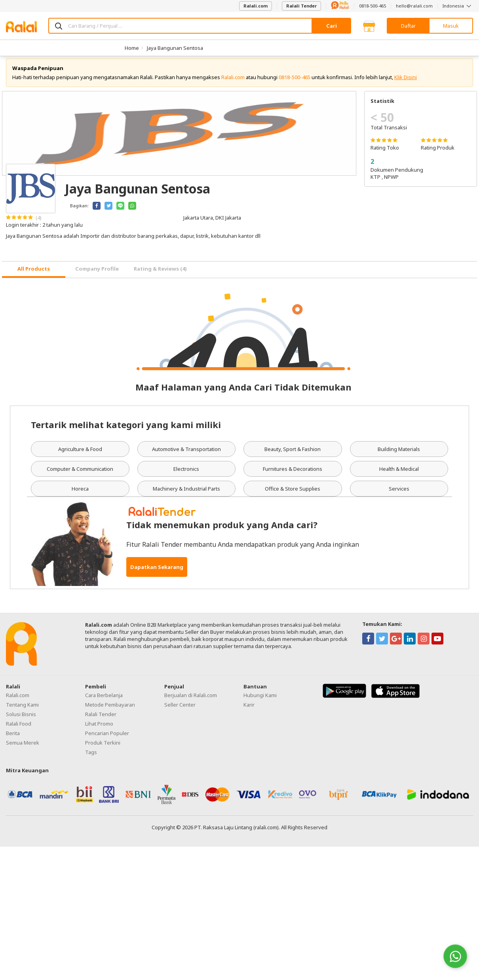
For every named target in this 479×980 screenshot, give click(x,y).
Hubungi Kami (260, 701)
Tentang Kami (22, 711)
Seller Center (180, 711)
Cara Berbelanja (104, 701)
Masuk (451, 26)
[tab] (34, 276)
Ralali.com (256, 6)
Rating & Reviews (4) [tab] (160, 275)
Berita (13, 739)
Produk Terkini (103, 749)
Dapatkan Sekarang (157, 573)
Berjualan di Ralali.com (191, 701)
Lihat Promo (99, 730)
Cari (332, 26)
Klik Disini (406, 83)
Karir (249, 711)
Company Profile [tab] (97, 275)
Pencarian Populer (107, 739)
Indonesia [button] (458, 6)
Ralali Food (19, 730)
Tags (91, 758)
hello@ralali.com (414, 6)
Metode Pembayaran (110, 711)
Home (132, 48)
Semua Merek (23, 749)
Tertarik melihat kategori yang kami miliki (126, 430)
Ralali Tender (301, 6)
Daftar (408, 26)
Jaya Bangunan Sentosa (175, 48)
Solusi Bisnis (21, 720)
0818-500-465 (373, 6)
